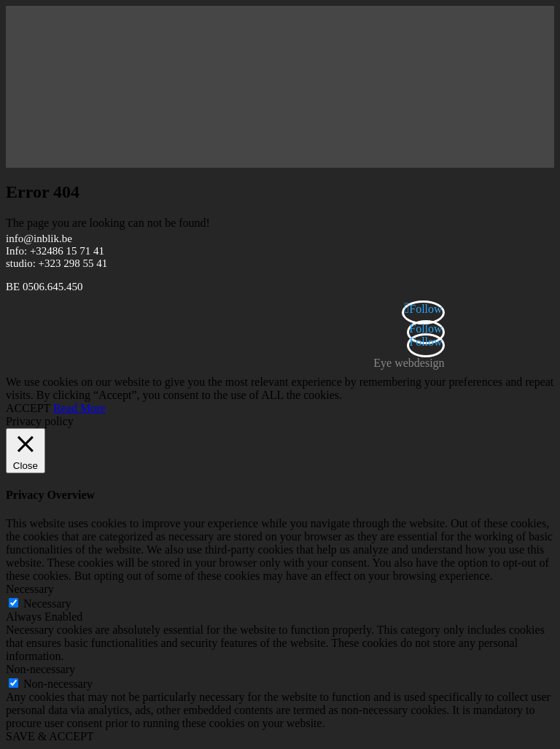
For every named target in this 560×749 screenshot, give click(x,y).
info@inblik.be (39, 238)
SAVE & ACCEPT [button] (50, 736)
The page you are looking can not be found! (108, 223)
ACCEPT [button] (28, 408)
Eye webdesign (409, 363)
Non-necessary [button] (40, 669)
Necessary (47, 604)
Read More (79, 408)
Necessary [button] (30, 589)
